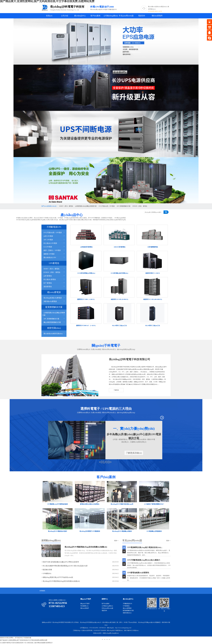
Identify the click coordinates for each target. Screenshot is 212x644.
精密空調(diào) (127, 613)
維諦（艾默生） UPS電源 (54, 250)
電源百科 (142, 16)
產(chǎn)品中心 (80, 16)
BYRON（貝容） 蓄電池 (140, 206)
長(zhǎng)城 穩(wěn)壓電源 (54, 298)
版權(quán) (45, 622)
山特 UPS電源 (54, 236)
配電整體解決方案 (128, 611)
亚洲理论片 (49, 643)
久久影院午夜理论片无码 (7, 643)
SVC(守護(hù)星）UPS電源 (107, 206)
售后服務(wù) (84, 606)
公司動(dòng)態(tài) (111, 16)
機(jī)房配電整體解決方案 (54, 322)
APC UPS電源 (54, 239)
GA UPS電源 (54, 247)
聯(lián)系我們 (157, 16)
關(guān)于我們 (85, 604)
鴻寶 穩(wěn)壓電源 (54, 301)
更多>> (116, 541)
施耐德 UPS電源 (54, 254)
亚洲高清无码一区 (21, 643)
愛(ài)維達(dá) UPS (54, 257)
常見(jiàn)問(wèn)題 (126, 16)
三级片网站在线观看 (40, 643)
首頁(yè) (49, 16)
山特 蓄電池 (54, 276)
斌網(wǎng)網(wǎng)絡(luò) (111, 633)
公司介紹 (65, 16)
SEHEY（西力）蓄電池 (66, 206)
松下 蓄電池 (54, 283)
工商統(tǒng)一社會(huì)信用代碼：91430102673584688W (90, 630)
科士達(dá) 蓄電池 (54, 279)
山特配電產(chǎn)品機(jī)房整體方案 (86, 206)
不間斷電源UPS (127, 604)
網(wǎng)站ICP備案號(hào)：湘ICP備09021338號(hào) (123, 630)
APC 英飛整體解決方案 (124, 206)
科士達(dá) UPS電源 (54, 243)
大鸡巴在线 (30, 643)
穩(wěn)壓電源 (127, 608)
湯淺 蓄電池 (54, 286)
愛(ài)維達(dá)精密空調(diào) (54, 333)
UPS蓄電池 (126, 606)
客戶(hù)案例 (95, 16)
